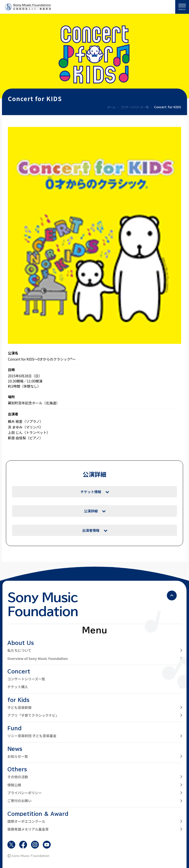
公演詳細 (91, 511)
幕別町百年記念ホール (25, 403)
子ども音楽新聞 (19, 707)
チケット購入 (18, 687)
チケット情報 (91, 492)
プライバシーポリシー (25, 793)
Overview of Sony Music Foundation (38, 658)
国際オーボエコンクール (26, 821)
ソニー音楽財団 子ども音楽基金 (32, 736)
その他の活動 (18, 777)
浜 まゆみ (15, 427)
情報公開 (14, 785)
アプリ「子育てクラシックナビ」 (33, 715)
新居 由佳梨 (17, 438)
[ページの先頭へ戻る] (172, 595)
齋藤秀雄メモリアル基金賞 (28, 829)
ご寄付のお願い (19, 801)
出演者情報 (91, 530)
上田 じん (15, 432)
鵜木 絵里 (15, 421)
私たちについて (19, 650)
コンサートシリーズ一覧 (26, 679)
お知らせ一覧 (18, 756)
